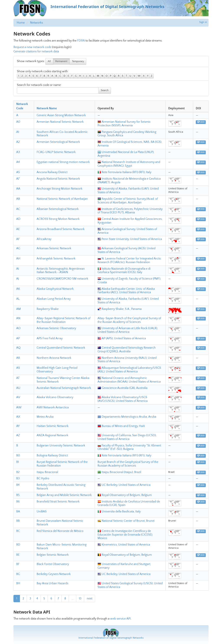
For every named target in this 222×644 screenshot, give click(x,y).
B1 (18, 462)
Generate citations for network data (36, 52)
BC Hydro (43, 478)
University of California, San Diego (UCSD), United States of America (127, 437)
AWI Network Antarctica (53, 407)
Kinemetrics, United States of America (124, 545)
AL (18, 299)
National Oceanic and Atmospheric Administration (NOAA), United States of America (129, 380)
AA (18, 189)
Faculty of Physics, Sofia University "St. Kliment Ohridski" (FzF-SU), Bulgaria (129, 447)
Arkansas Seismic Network (54, 248)
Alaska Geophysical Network (55, 289)
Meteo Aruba (45, 417)
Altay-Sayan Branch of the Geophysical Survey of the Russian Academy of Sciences (129, 320)
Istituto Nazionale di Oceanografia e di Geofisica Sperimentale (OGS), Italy (124, 271)
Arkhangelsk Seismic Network (56, 259)
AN (18, 318)
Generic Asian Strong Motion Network (61, 115)
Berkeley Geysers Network (54, 574)
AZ (18, 435)
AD (18, 219)
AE (18, 229)
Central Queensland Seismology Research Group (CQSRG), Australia (127, 350)
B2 (18, 472)
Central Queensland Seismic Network (61, 348)
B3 (18, 478)
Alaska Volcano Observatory (55, 397)
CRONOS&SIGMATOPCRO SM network (62, 279)
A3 (18, 152)
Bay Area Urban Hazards (52, 583)
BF (18, 564)
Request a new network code (32, 47)
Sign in (203, 22)
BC (18, 531)
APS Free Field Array (50, 338)
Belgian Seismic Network (53, 555)
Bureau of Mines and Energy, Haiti (121, 426)
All (49, 61)
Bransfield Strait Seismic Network (58, 502)
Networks (37, 23)
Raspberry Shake (48, 309)
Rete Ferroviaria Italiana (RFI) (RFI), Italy (124, 172)
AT (18, 378)
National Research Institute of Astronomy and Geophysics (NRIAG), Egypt (129, 164)
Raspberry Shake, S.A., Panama (120, 309)
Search (105, 90)
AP (18, 338)
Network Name (47, 108)
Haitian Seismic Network (53, 426)
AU (18, 388)
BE (18, 555)
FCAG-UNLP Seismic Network (56, 152)
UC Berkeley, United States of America (124, 485)
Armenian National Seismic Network (60, 122)
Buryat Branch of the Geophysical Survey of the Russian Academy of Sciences (128, 464)
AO (18, 328)
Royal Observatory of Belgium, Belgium (125, 495)
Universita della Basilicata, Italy (119, 512)
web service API (120, 619)
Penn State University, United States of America (130, 239)
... (73, 599)
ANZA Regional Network (52, 435)
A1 (18, 132)
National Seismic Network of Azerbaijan (62, 199)
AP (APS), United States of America (122, 338)
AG (18, 248)
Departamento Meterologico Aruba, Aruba (127, 417)
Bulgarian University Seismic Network (61, 446)
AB (18, 199)
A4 (18, 162)
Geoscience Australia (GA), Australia (122, 388)
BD (18, 545)
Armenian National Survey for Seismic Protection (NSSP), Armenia (124, 124)
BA (18, 512)
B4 (18, 485)
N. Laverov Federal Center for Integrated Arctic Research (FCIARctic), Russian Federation (129, 260)
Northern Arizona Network (54, 358)
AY (18, 426)
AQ (18, 348)
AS (18, 368)
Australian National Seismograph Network (64, 388)
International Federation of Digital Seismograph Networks (111, 638)
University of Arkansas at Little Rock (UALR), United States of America (128, 330)
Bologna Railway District (52, 456)
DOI (201, 122)
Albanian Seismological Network (58, 209)
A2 (18, 142)
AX (18, 417)
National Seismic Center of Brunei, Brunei (126, 521)
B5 (18, 495)
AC (18, 209)
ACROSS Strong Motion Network (58, 219)
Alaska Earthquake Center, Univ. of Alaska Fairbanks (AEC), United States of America (126, 291)
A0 (18, 122)
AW (19, 407)
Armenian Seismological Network (58, 142)
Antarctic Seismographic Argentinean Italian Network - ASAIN (61, 271)
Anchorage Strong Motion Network (60, 189)
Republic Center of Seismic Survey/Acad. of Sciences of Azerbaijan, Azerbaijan (128, 201)
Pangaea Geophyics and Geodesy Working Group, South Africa (127, 134)
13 (80, 599)
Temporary (78, 61)
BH (18, 583)
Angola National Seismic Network (58, 179)
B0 (18, 456)
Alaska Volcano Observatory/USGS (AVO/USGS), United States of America (123, 399)
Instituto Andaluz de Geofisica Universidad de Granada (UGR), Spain (129, 503)
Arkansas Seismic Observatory (56, 328)
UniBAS (42, 512)
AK (18, 289)
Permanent (61, 61)
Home (21, 23)
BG (18, 574)
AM (19, 309)
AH (18, 259)
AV (18, 397)
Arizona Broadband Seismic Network (61, 229)
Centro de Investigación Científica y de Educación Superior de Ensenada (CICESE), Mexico (125, 535)
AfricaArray (44, 239)
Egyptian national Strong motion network (63, 162)
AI (18, 269)
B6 (18, 502)
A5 (18, 172)
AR (18, 358)
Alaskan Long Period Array (54, 299)
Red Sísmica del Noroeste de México (60, 531)
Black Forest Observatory (53, 564)
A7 (18, 179)
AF (18, 239)
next (90, 599)
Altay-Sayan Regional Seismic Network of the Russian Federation (64, 320)
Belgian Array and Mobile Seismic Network (64, 495)
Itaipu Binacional (47, 472)
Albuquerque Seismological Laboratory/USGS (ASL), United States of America (129, 370)
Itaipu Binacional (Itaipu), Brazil (119, 472)
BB (18, 521)
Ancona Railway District (52, 172)
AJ (18, 279)
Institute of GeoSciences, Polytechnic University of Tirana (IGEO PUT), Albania (130, 211)
